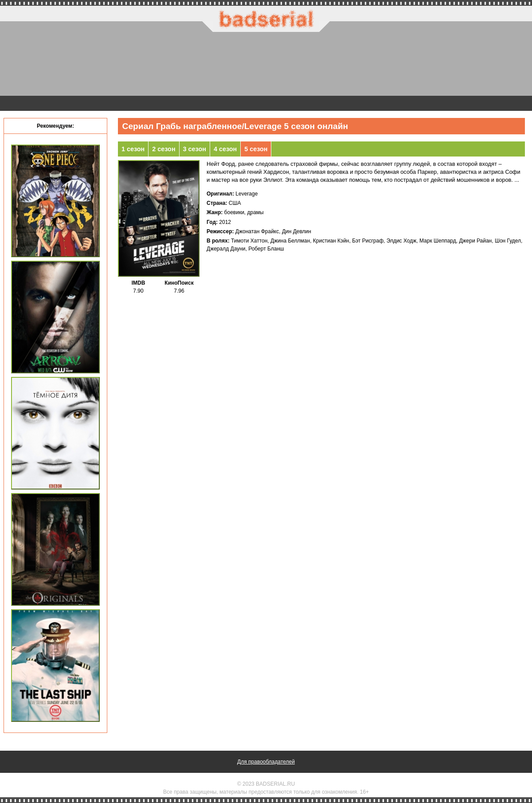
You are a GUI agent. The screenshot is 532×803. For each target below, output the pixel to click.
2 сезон (164, 149)
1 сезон (133, 149)
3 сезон (195, 149)
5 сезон (256, 149)
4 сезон (225, 149)
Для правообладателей (266, 762)
